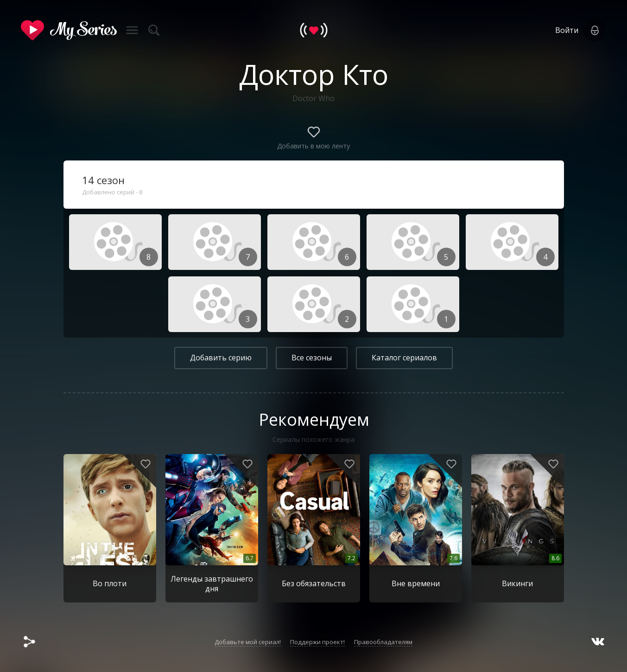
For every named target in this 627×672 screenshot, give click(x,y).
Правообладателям (383, 642)
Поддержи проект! (317, 642)
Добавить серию (221, 358)
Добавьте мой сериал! (248, 642)
